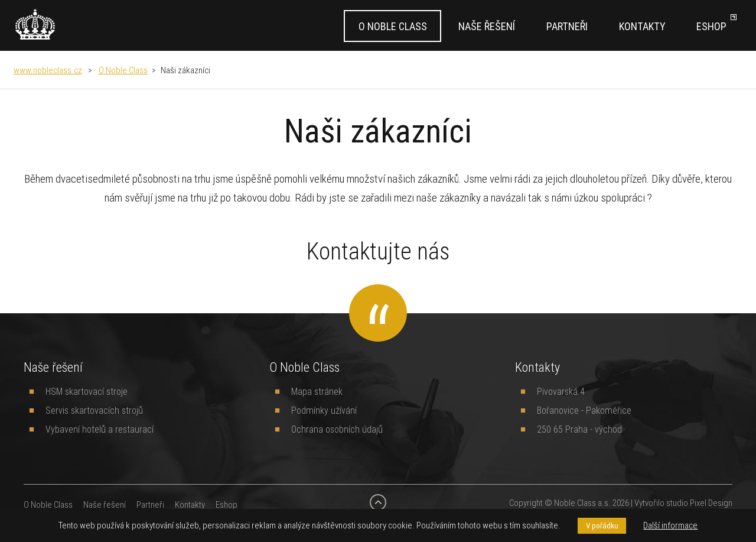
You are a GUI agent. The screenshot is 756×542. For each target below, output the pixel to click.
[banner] (35, 24)
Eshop (711, 26)
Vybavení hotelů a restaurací (100, 429)
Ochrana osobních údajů (337, 429)
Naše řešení (487, 26)
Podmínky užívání (324, 410)
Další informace (670, 525)
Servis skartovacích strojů (94, 410)
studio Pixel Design (699, 503)
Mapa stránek (317, 391)
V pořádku (602, 526)
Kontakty (642, 26)
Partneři (567, 26)
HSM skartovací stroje (87, 391)
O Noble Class (393, 26)
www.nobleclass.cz (48, 70)
